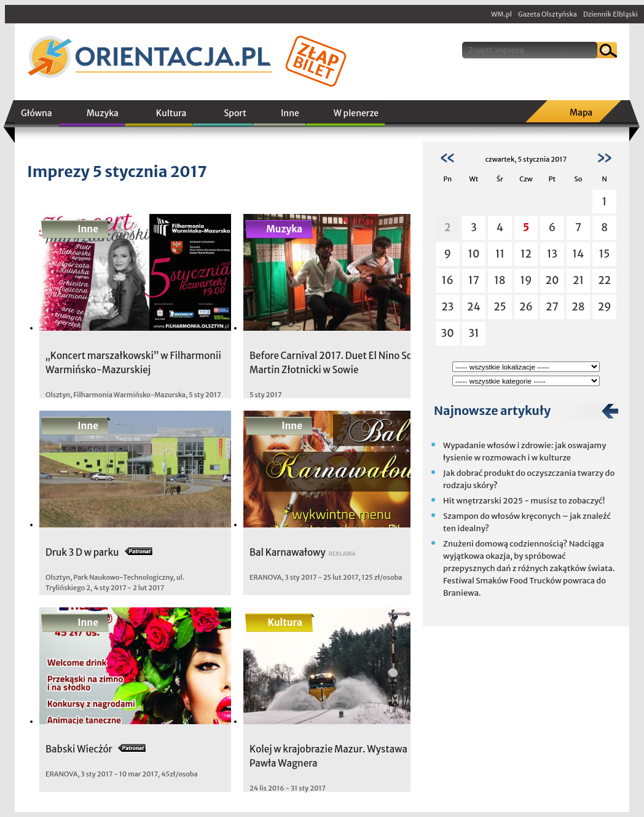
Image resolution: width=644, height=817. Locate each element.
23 (447, 307)
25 (500, 307)
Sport (235, 113)
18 (500, 280)
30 (448, 333)
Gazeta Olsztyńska (548, 14)
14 (579, 254)
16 (448, 280)
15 (605, 254)
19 (526, 280)
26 (526, 307)
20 (552, 280)
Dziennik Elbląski (611, 14)
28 (578, 307)
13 (552, 254)
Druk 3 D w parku (82, 552)
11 (500, 254)
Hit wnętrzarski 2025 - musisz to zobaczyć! (524, 501)
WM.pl (501, 14)
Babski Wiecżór (79, 749)
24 (474, 307)
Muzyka (103, 113)
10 (473, 254)
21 (578, 280)
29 (605, 307)
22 (604, 280)
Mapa (581, 112)
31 (473, 333)
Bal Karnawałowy (288, 552)
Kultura (171, 113)
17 (474, 280)
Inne (290, 113)
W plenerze (356, 113)
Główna (37, 113)
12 (526, 254)
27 (552, 307)
